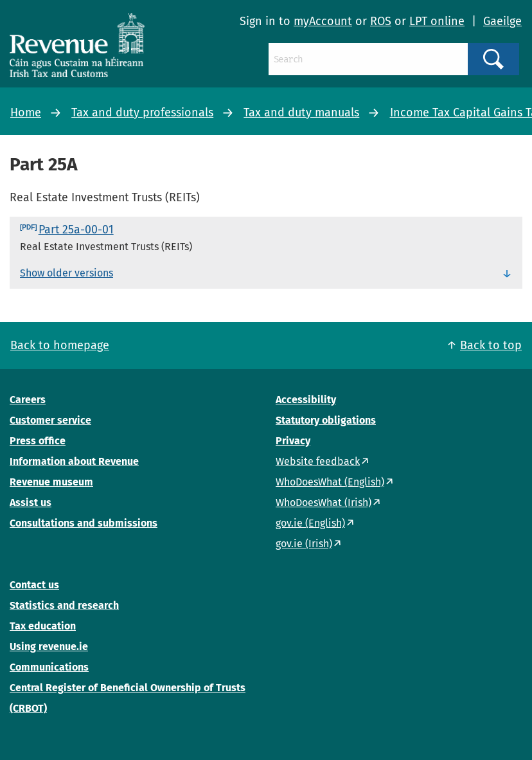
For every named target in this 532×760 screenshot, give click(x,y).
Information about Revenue (74, 461)
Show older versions (66, 273)
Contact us (34, 585)
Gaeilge (502, 21)
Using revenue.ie (49, 647)
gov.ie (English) (310, 523)
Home (26, 113)
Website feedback (318, 461)
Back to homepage (60, 345)
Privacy (293, 441)
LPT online (437, 21)
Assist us (31, 502)
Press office (38, 441)
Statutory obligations (326, 420)
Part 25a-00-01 (76, 230)
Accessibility (306, 400)
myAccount (323, 21)
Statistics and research (64, 605)
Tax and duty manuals (301, 113)
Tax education (43, 626)
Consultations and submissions (84, 523)
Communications (49, 667)
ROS (381, 21)
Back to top (491, 345)
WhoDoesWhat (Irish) (324, 502)
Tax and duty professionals (142, 113)
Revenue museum (51, 482)
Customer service (50, 420)
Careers (28, 400)
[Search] (368, 59)
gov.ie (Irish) (304, 544)
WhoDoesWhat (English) (330, 482)
